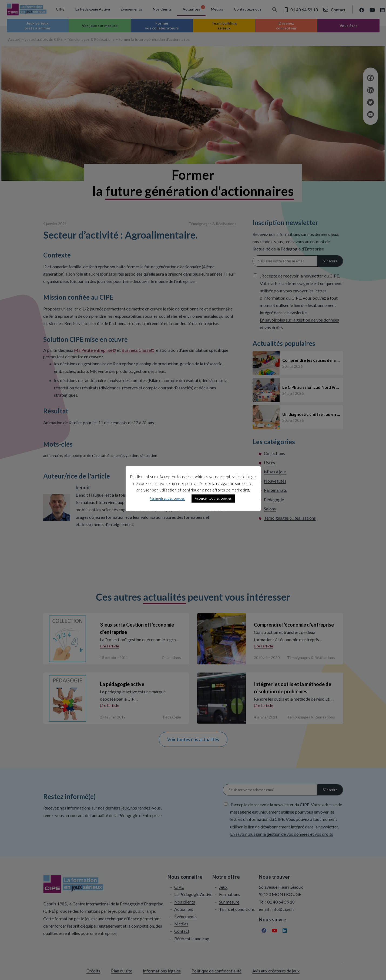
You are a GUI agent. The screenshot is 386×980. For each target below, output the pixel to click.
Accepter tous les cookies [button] (213, 498)
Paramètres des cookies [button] (167, 498)
